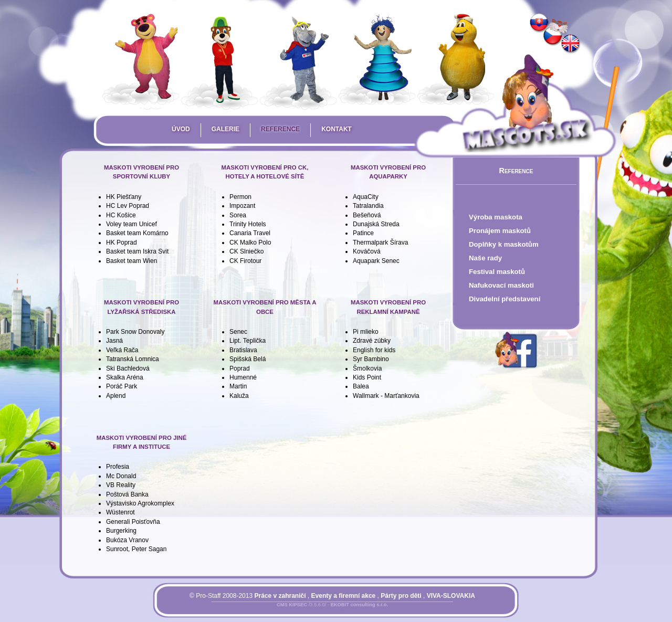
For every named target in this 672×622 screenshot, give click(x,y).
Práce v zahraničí (280, 596)
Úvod (181, 129)
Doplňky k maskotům (504, 244)
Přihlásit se (311, 611)
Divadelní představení (505, 299)
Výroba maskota (496, 217)
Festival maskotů (497, 272)
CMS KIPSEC (292, 605)
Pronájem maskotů (500, 231)
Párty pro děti (401, 596)
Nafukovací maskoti (501, 285)
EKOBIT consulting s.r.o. (359, 605)
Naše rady (485, 258)
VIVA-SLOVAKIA (451, 596)
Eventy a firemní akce (344, 596)
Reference (280, 129)
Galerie (225, 129)
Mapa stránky (350, 611)
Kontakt (337, 129)
